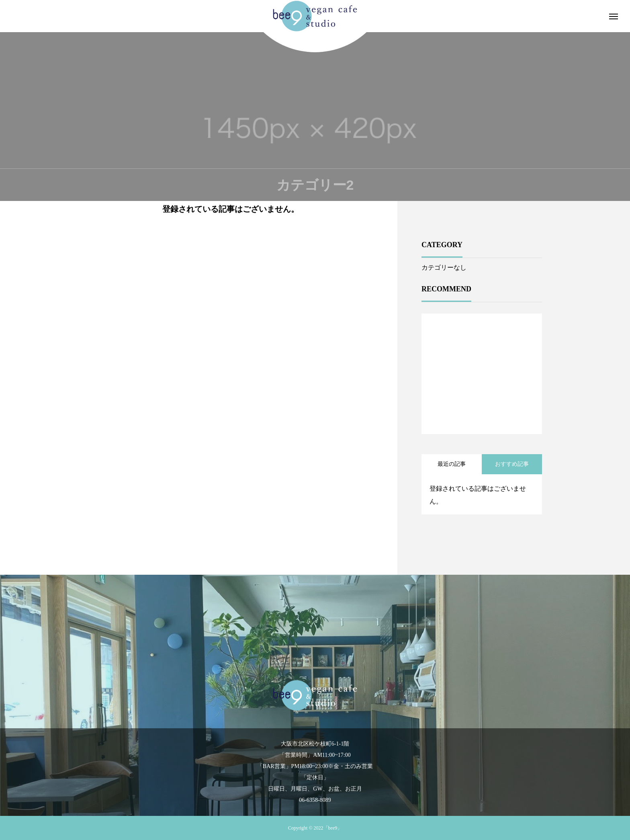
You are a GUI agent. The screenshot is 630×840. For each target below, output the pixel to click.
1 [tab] (482, 413)
